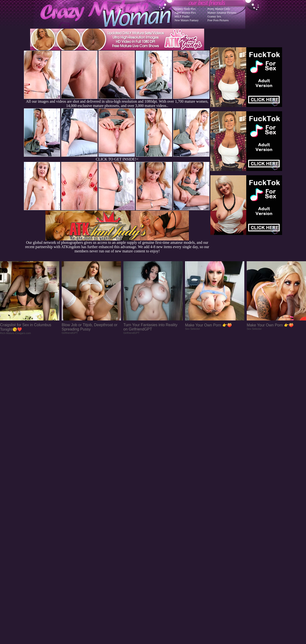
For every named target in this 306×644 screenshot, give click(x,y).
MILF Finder (182, 16)
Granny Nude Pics (185, 9)
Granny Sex (214, 16)
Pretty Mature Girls (219, 9)
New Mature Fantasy (187, 20)
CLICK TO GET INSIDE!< (117, 159)
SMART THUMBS (161, 548)
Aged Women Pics (185, 13)
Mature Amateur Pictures (222, 13)
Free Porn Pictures (218, 20)
